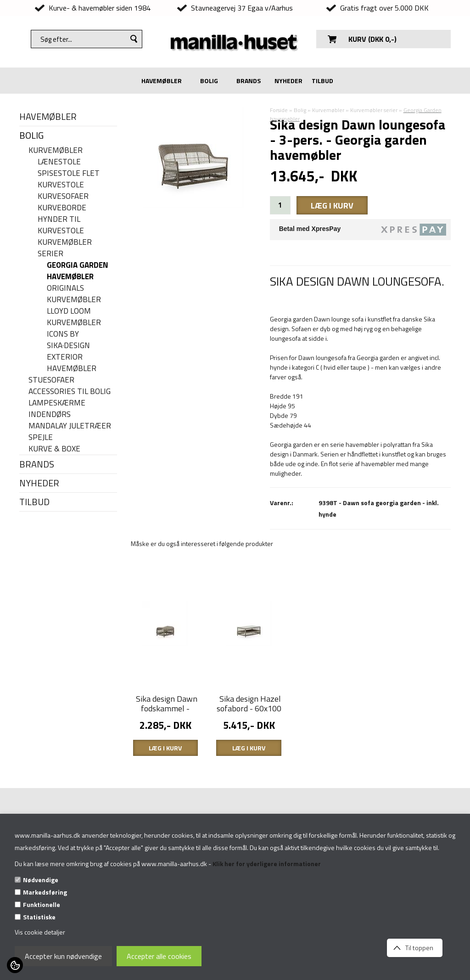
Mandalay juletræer (70, 426)
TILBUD (322, 81)
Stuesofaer (51, 380)
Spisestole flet (69, 173)
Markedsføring (45, 892)
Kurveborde (62, 208)
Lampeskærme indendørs (57, 409)
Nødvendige (41, 880)
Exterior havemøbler (72, 363)
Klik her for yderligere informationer (267, 864)
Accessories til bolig (70, 391)
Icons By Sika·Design (68, 340)
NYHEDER (288, 81)
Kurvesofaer (63, 196)
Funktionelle (42, 904)
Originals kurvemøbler (74, 294)
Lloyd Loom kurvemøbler (74, 317)
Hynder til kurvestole (61, 225)
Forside (279, 110)
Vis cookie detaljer (40, 932)
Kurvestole (61, 185)
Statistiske (39, 917)
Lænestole (59, 162)
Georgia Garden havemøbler (78, 271)
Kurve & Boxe (54, 449)
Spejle (41, 437)
